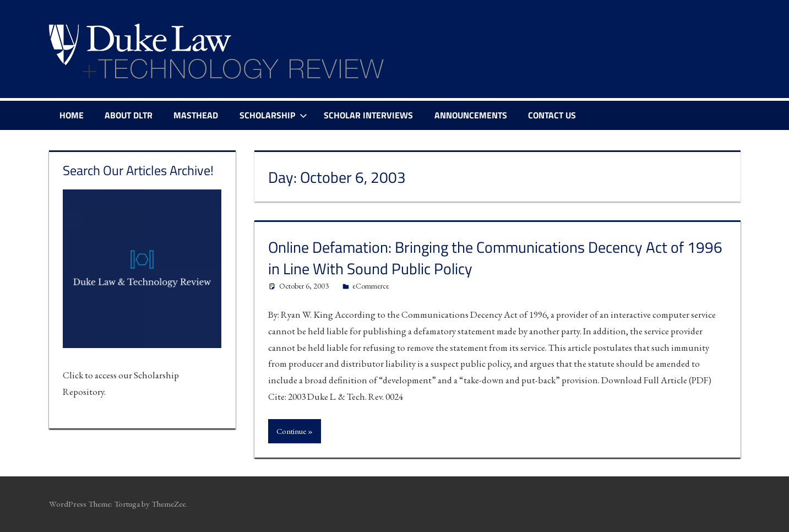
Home (72, 115)
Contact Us (552, 115)
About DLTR (129, 115)
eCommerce (371, 286)
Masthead (196, 115)
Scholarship (273, 115)
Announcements (471, 115)
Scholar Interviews (368, 115)
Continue (291, 431)
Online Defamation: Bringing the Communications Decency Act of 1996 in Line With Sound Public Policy (495, 258)
